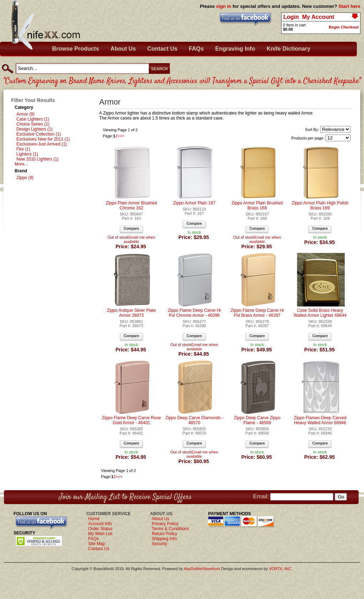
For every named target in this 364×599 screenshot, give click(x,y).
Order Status (100, 529)
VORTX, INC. (280, 569)
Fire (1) (23, 149)
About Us (123, 49)
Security (159, 544)
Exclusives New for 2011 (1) (43, 139)
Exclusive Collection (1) (39, 134)
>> (122, 136)
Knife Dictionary (289, 49)
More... (21, 164)
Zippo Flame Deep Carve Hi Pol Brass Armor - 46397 (257, 313)
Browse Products (76, 49)
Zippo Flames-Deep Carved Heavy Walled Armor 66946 (320, 420)
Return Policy (164, 534)
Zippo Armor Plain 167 (194, 203)
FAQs (196, 49)
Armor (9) (26, 114)
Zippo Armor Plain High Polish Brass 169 (320, 205)
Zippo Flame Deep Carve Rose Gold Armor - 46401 (131, 420)
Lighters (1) (27, 154)
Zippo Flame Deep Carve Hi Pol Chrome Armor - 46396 (194, 313)
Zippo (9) (25, 178)
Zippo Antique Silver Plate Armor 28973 (131, 313)
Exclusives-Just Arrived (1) (42, 144)
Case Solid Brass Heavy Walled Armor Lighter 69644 (320, 313)
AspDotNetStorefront (202, 569)
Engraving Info (235, 49)
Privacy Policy (165, 524)
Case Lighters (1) (33, 119)
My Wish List (100, 534)
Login (291, 17)
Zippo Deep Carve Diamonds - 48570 (194, 420)
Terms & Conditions (170, 529)
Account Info (100, 524)
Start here (349, 6)
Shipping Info (164, 539)
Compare (131, 229)
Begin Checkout (344, 27)
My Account (318, 17)
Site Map (97, 544)
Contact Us (162, 49)
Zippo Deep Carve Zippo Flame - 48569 (257, 420)
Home (94, 519)
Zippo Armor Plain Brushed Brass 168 (257, 205)
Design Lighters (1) (34, 129)
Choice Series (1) (33, 124)
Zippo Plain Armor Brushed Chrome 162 (131, 205)
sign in (224, 6)
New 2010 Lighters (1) (37, 159)
